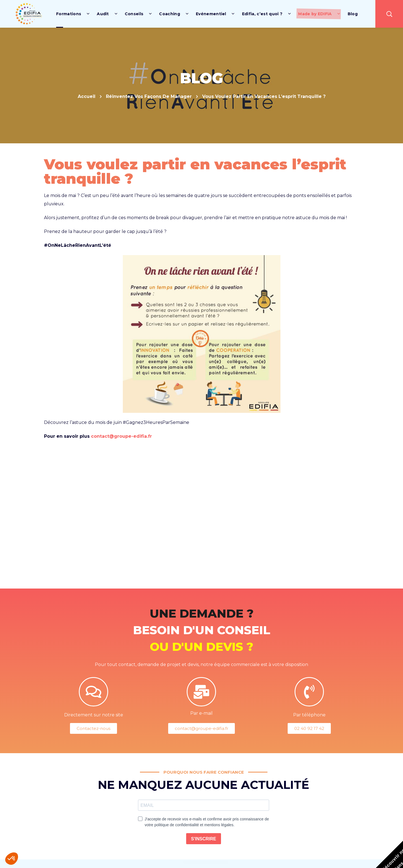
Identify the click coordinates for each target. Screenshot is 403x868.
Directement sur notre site (94, 715)
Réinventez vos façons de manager (149, 96)
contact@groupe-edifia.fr (121, 436)
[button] (389, 14)
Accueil (87, 96)
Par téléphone (309, 715)
